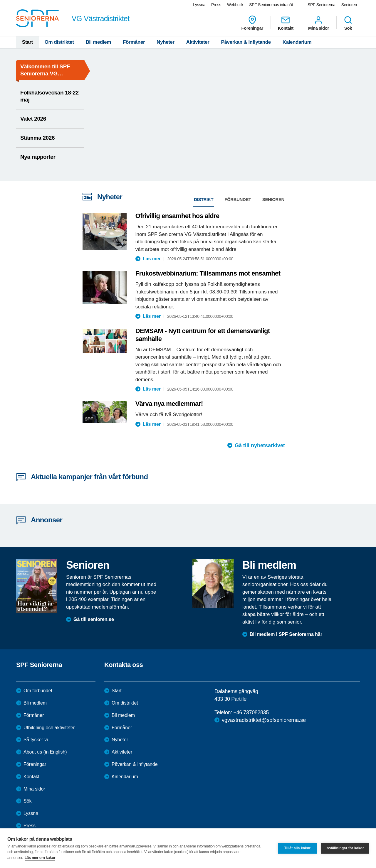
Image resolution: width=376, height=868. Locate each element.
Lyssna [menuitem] (199, 5)
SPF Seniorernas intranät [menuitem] (271, 5)
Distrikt (204, 199)
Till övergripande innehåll (0, 0)
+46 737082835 (251, 712)
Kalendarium (297, 42)
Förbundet (238, 199)
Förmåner (134, 42)
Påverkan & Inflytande (246, 42)
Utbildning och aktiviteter (49, 728)
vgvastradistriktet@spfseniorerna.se (264, 720)
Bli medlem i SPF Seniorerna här (286, 634)
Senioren (273, 199)
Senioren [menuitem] (349, 5)
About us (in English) (45, 752)
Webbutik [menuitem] (235, 5)
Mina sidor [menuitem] (319, 23)
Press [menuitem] (216, 5)
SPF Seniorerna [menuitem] (322, 5)
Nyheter (166, 42)
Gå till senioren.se (94, 619)
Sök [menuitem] (348, 23)
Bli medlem (98, 42)
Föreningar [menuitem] (252, 23)
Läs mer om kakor (40, 858)
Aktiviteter (198, 42)
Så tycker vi (36, 740)
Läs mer (152, 259)
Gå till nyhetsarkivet (260, 445)
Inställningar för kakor (345, 848)
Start (27, 42)
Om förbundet (38, 691)
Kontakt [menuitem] (286, 23)
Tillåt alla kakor (297, 848)
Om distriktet (59, 42)
